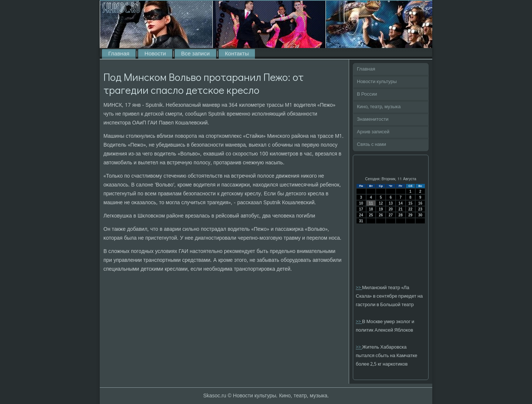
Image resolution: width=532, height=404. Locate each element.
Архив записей (373, 132)
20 (391, 209)
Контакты (237, 54)
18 (371, 209)
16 (420, 203)
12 (381, 203)
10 (361, 203)
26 (381, 215)
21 (401, 209)
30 (420, 215)
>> (359, 288)
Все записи (195, 54)
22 (410, 209)
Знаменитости (373, 119)
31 (361, 221)
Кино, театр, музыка (379, 107)
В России (367, 94)
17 (361, 209)
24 (361, 215)
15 (410, 203)
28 (401, 215)
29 (410, 215)
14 (401, 203)
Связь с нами (371, 145)
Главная (119, 54)
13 (391, 203)
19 (381, 209)
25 (371, 215)
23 (420, 209)
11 (371, 203)
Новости (155, 54)
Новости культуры (377, 82)
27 (391, 215)
